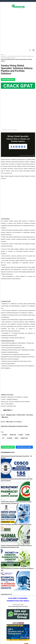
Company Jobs (24, 438)
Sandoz (16, 438)
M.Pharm (21, 435)
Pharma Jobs (13, 435)
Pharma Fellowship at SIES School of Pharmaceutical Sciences (16, 525)
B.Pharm (27, 435)
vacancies (5, 435)
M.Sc (3, 438)
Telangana (10, 438)
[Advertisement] (18, 28)
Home (2, 55)
